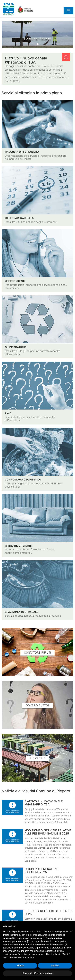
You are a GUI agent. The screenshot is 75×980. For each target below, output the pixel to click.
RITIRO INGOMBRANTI (19, 546)
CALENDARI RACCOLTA (19, 218)
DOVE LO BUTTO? (37, 706)
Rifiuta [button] (20, 966)
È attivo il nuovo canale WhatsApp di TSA (26, 60)
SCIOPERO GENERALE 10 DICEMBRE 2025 (41, 871)
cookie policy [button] (59, 941)
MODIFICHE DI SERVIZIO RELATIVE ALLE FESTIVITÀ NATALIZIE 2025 (48, 832)
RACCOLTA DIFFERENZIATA (22, 152)
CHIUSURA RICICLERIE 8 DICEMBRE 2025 (49, 913)
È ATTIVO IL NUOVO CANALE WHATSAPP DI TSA (44, 803)
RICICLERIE (37, 758)
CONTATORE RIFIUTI (37, 653)
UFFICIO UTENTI (15, 281)
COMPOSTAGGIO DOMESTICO (23, 480)
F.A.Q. (8, 413)
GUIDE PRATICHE (16, 347)
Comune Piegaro (37, 39)
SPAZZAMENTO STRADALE (22, 612)
